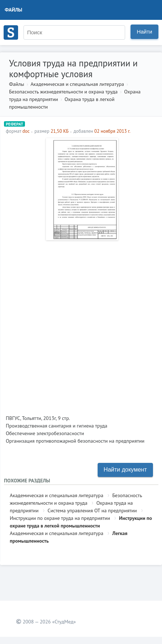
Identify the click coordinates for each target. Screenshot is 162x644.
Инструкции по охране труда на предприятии (60, 518)
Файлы (14, 10)
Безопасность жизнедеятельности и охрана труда (63, 92)
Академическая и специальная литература (77, 84)
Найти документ (125, 470)
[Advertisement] (81, 325)
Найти (144, 32)
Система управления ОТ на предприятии (92, 511)
